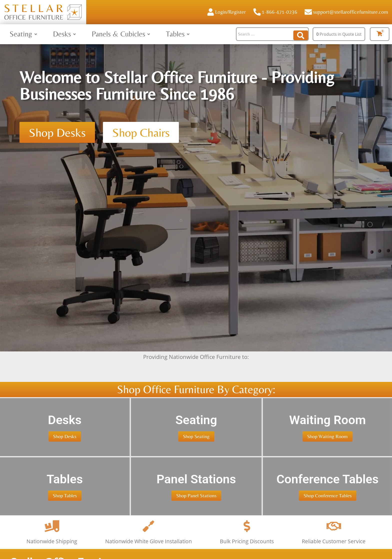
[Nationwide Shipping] (52, 550)
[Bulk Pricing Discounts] (247, 550)
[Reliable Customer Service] (334, 550)
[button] (24, 34)
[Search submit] (301, 34)
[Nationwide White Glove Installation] (149, 550)
